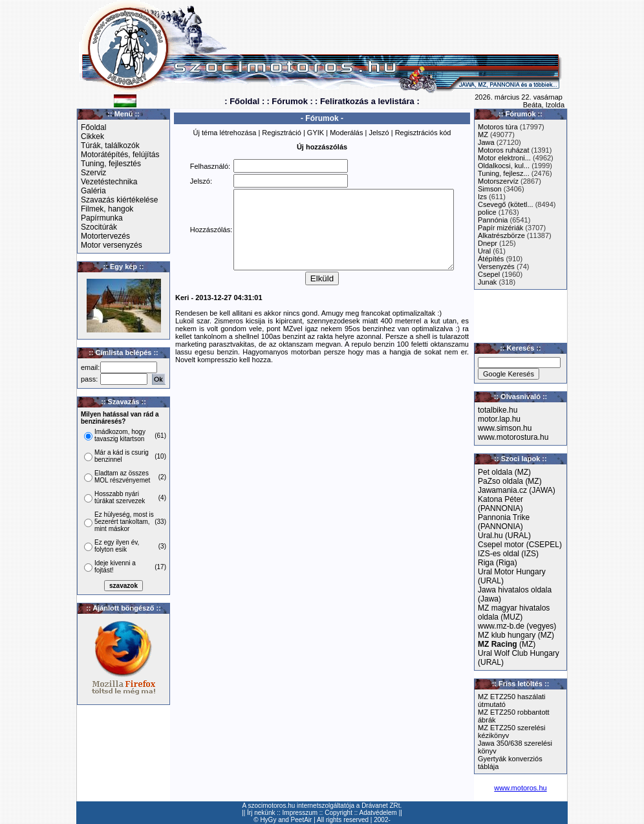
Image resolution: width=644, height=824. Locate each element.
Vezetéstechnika (109, 182)
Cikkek (92, 136)
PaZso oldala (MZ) (510, 481)
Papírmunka (102, 218)
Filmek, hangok (107, 209)
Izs (482, 197)
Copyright (338, 813)
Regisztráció (282, 133)
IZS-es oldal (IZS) (508, 554)
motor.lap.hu (499, 419)
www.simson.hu (505, 428)
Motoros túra (498, 127)
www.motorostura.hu (513, 437)
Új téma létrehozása (225, 133)
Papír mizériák (500, 228)
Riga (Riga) (498, 563)
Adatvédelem (378, 813)
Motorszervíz (498, 181)
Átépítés (491, 259)
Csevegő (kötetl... (506, 204)
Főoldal (93, 127)
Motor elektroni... (504, 158)
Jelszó (379, 133)
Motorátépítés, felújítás (120, 155)
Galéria (93, 191)
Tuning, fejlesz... (504, 173)
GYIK (316, 133)
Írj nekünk (261, 813)
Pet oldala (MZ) (504, 472)
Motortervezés (105, 236)
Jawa (486, 142)
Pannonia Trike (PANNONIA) (504, 522)
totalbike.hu (498, 410)
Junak (487, 282)
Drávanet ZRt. (381, 806)
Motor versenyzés (112, 245)
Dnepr (488, 243)
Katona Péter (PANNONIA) (500, 504)
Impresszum (300, 813)
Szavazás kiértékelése (119, 200)
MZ (483, 135)
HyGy (268, 820)
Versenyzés (496, 266)
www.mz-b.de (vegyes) (517, 626)
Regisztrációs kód (423, 133)
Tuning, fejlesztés (111, 164)
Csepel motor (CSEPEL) (520, 545)
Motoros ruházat (503, 150)
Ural (484, 251)
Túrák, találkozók (110, 146)
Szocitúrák (99, 227)
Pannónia (493, 220)
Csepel (489, 274)
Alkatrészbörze (501, 235)
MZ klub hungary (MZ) (516, 635)
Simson (490, 189)
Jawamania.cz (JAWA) (517, 490)
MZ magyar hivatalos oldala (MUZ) (514, 613)
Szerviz (93, 173)
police (487, 212)
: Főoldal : (244, 101)
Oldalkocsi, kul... (504, 166)
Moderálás (346, 133)
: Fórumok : (290, 101)
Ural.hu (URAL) (504, 536)
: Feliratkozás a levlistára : (367, 101)
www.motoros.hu (520, 788)
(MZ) (507, 644)
